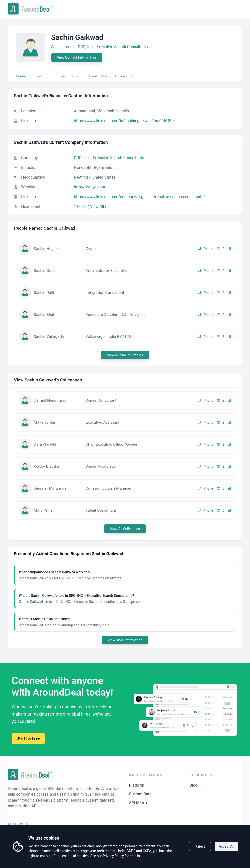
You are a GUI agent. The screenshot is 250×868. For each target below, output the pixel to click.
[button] (125, 249)
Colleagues (124, 76)
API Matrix (138, 803)
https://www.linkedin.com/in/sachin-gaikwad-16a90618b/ (124, 121)
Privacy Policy (113, 856)
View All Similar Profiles (125, 355)
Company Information (68, 76)
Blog (193, 785)
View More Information (125, 640)
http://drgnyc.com (89, 187)
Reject (200, 846)
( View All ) (97, 207)
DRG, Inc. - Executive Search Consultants (113, 47)
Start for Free (28, 738)
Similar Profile (100, 76)
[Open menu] (237, 9)
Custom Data (140, 794)
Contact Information (31, 76)
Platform (137, 785)
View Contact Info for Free (77, 57)
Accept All (227, 846)
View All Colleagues (125, 529)
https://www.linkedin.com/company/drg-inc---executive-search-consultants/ (140, 197)
